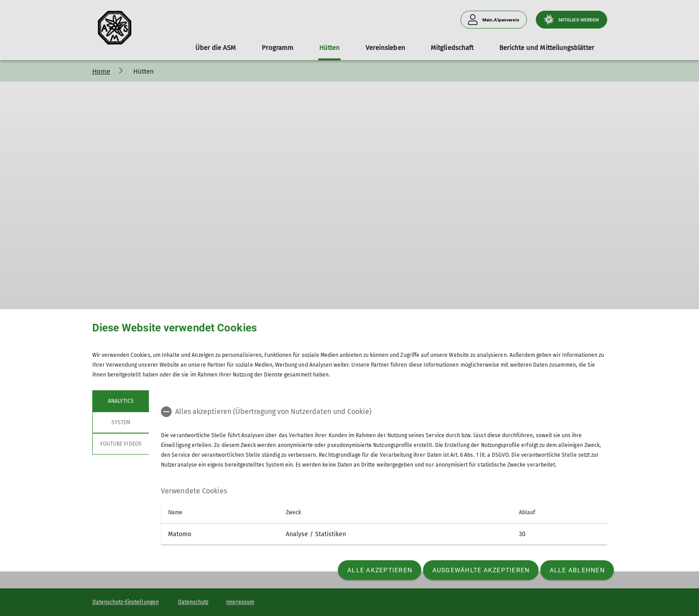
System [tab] (120, 422)
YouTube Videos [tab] (121, 444)
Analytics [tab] (120, 401)
